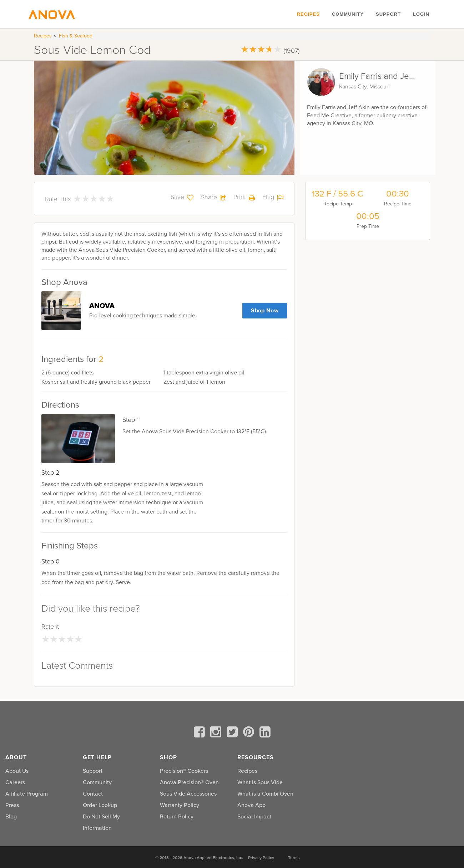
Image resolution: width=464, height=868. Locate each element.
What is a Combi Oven (265, 793)
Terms (294, 857)
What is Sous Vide (260, 782)
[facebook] (201, 733)
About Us (17, 771)
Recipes (308, 14)
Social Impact (254, 816)
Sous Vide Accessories (188, 793)
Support (388, 14)
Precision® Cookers (184, 771)
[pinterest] (250, 733)
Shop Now (265, 310)
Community (348, 14)
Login (421, 14)
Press (12, 805)
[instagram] (217, 733)
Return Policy (177, 816)
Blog (11, 816)
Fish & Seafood (76, 36)
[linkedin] (265, 733)
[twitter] (233, 733)
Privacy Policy (261, 857)
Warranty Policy (180, 805)
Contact (93, 793)
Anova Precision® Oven (189, 782)
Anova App (251, 805)
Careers (15, 782)
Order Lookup (100, 805)
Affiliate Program (27, 793)
